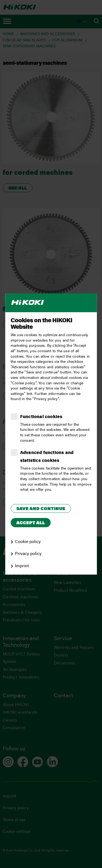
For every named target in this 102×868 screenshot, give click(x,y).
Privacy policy (28, 554)
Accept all (31, 523)
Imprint (22, 566)
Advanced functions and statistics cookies (47, 457)
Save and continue (41, 509)
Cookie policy (28, 542)
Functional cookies (41, 417)
